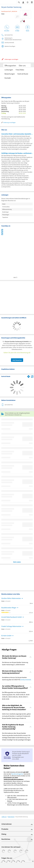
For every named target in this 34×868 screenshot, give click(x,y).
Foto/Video (20, 70)
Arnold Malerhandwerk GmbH (12, 617)
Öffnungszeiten (10, 66)
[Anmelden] (23, 2)
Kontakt (8, 78)
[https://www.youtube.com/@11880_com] (23, 862)
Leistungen (9, 70)
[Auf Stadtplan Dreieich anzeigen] (32, 376)
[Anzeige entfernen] (33, 861)
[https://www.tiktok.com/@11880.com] (13, 862)
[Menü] (32, 2)
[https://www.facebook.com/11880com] (3, 862)
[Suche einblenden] (19, 2)
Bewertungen (10, 74)
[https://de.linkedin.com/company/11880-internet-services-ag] (18, 862)
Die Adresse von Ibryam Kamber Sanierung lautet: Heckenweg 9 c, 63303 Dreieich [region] (15, 663)
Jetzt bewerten (17, 360)
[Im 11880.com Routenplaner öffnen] (29, 376)
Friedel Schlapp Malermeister (11, 626)
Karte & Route (23, 74)
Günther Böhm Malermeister (11, 598)
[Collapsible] (31, 657)
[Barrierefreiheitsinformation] (28, 2)
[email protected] (26, 680)
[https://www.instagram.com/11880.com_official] (8, 862)
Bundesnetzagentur (17, 774)
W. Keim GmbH (6, 636)
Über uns (22, 66)
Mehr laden (17, 562)
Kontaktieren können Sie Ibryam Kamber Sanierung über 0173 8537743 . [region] (17, 678)
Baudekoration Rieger (9, 608)
